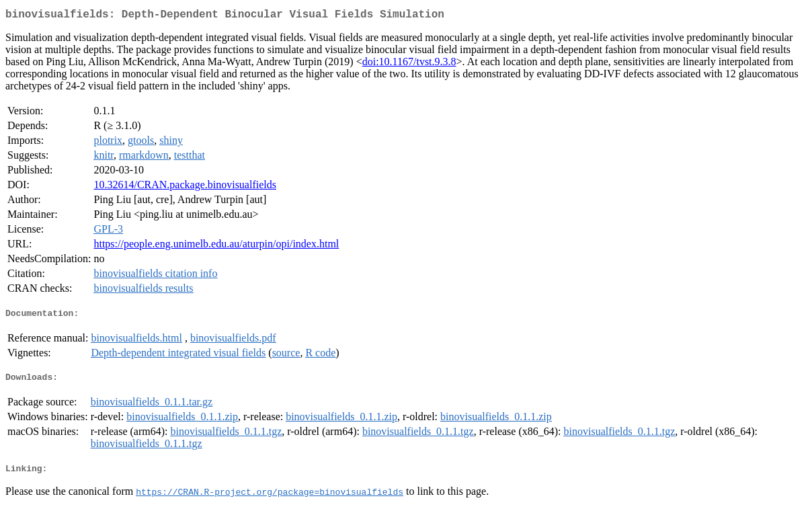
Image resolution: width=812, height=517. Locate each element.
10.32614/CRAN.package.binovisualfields (185, 187)
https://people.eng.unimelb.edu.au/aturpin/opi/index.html (216, 246)
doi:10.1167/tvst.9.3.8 (409, 64)
